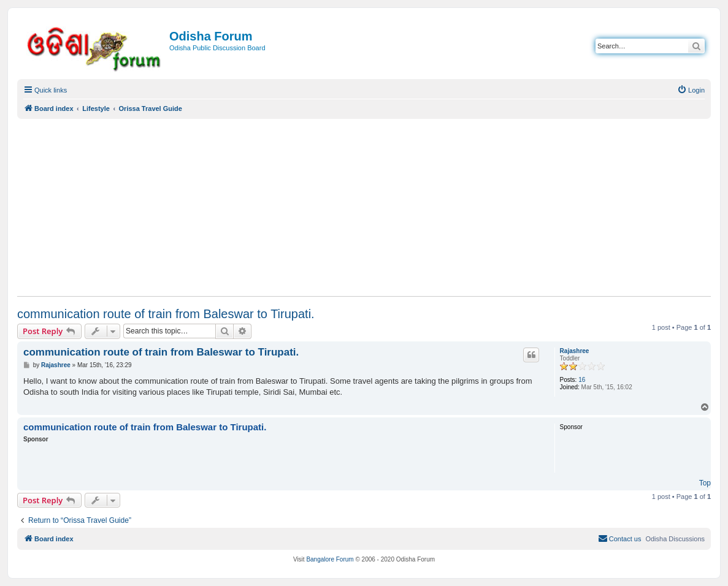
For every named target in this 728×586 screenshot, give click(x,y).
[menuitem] (691, 90)
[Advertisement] (364, 207)
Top (705, 483)
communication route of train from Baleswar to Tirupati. (166, 314)
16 (582, 380)
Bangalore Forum (330, 559)
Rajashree (575, 351)
